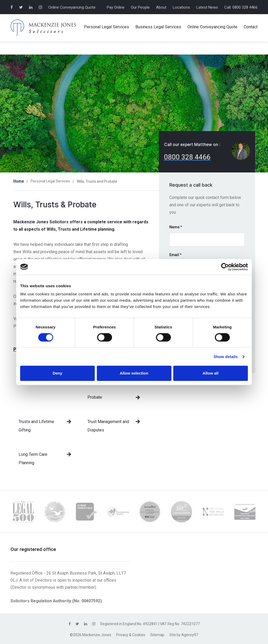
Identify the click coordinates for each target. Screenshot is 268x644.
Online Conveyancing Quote (72, 7)
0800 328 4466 (187, 157)
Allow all (211, 373)
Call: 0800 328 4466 (241, 7)
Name (176, 227)
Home (19, 181)
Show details (226, 357)
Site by (184, 635)
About (161, 7)
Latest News (207, 7)
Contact (251, 27)
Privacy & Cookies (131, 635)
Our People (140, 7)
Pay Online (116, 7)
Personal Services (107, 27)
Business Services (158, 27)
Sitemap (157, 635)
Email (175, 255)
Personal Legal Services (50, 181)
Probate (95, 397)
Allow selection (134, 373)
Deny (57, 373)
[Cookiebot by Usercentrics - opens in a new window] (225, 267)
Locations (181, 7)
